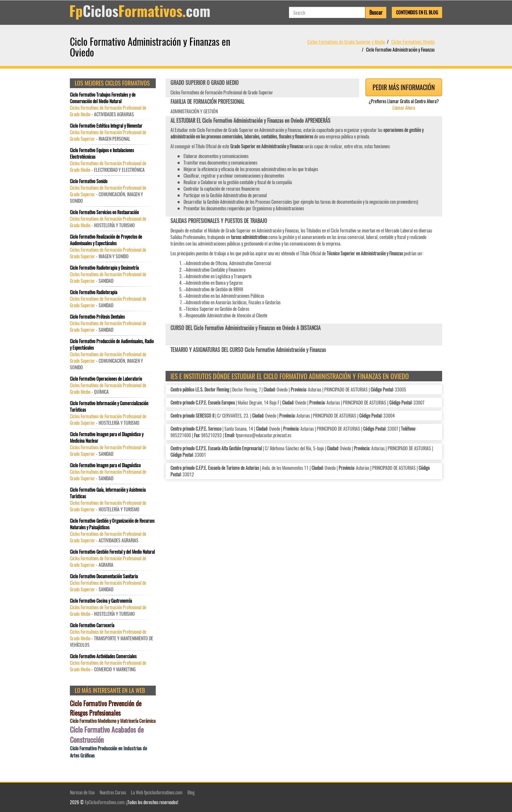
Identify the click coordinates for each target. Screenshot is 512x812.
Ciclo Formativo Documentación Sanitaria (104, 576)
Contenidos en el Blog (417, 12)
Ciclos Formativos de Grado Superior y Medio (346, 41)
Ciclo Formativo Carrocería (92, 625)
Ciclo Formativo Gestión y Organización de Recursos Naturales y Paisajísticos (112, 524)
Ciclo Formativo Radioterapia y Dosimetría (104, 268)
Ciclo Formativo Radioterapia (94, 292)
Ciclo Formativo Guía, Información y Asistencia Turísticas (108, 493)
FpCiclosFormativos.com (105, 802)
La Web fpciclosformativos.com (157, 792)
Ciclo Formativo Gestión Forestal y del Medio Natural (112, 552)
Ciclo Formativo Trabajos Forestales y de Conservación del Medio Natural (103, 98)
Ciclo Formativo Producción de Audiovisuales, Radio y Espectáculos (112, 344)
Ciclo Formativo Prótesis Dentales (97, 317)
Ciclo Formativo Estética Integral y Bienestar (106, 126)
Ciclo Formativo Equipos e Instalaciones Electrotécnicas (102, 153)
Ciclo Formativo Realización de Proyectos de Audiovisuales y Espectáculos (106, 240)
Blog (191, 792)
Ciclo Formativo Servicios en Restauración (104, 212)
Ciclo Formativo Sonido (89, 181)
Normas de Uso (82, 792)
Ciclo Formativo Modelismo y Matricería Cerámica (113, 721)
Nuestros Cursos (113, 792)
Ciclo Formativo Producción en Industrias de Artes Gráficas (108, 752)
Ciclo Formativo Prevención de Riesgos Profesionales (106, 708)
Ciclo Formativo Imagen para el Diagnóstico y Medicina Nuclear (107, 438)
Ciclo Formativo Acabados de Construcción (107, 735)
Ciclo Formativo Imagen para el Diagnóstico (105, 465)
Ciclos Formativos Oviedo (413, 41)
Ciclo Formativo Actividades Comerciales (103, 656)
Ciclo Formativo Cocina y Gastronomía (101, 601)
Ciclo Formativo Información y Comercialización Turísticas (109, 406)
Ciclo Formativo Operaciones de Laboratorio (106, 379)
